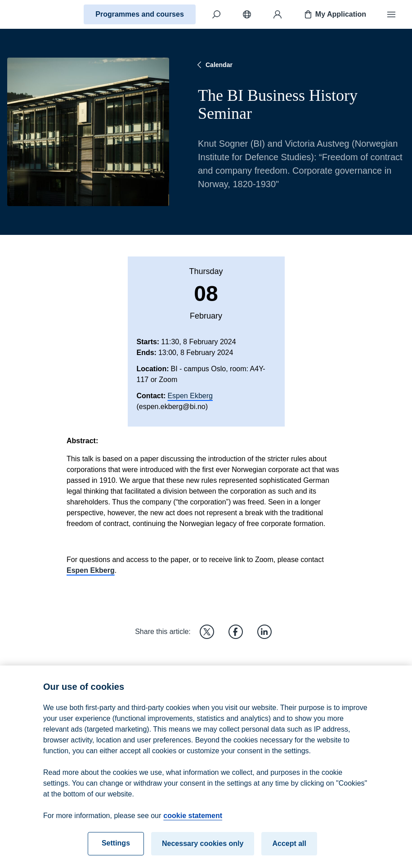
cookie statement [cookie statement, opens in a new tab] (193, 822)
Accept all (289, 850)
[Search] (216, 14)
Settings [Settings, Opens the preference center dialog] (116, 850)
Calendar (214, 65)
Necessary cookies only (203, 850)
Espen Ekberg (190, 396)
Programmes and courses (140, 14)
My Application (334, 14)
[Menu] (391, 14)
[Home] (39, 14)
